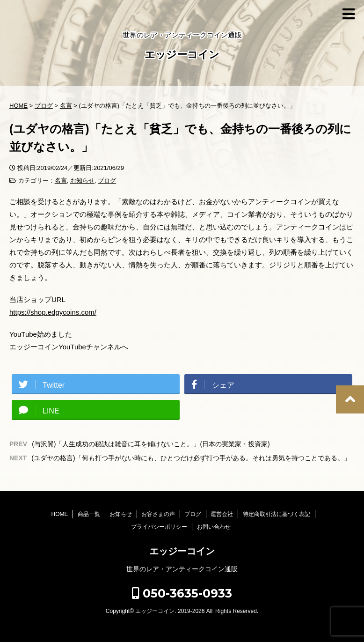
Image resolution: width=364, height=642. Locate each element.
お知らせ (82, 181)
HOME (59, 514)
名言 (61, 181)
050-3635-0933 (182, 593)
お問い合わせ (214, 527)
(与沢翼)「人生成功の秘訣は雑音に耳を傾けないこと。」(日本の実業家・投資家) (151, 444)
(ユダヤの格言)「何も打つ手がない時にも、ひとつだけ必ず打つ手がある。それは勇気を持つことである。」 (191, 458)
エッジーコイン (182, 55)
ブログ (107, 181)
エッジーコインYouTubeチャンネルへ (69, 347)
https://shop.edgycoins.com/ (53, 312)
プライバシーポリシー (159, 527)
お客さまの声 (158, 514)
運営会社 (222, 514)
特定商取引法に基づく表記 (277, 514)
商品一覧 (89, 514)
